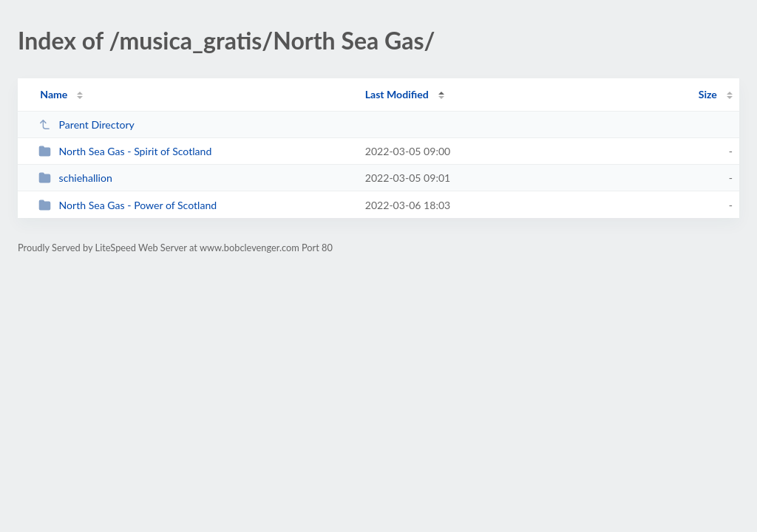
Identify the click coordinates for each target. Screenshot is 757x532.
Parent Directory (86, 125)
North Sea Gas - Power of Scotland (128, 205)
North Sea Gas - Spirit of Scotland (125, 151)
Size (708, 94)
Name (54, 94)
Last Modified (397, 94)
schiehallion (75, 178)
